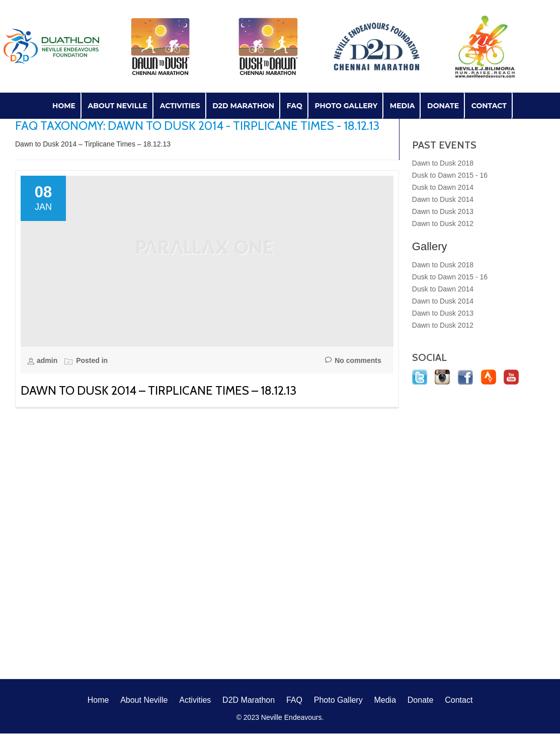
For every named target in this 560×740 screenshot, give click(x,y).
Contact (489, 106)
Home (64, 106)
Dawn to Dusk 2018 (443, 163)
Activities (180, 106)
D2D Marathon (243, 106)
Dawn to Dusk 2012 (443, 224)
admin (48, 360)
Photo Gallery (346, 106)
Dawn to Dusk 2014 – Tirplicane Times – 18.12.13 (158, 390)
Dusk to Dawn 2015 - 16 (450, 175)
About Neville (118, 106)
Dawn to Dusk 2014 (443, 199)
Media (403, 106)
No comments (353, 361)
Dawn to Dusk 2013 (443, 211)
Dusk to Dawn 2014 (443, 187)
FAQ (295, 106)
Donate (443, 106)
